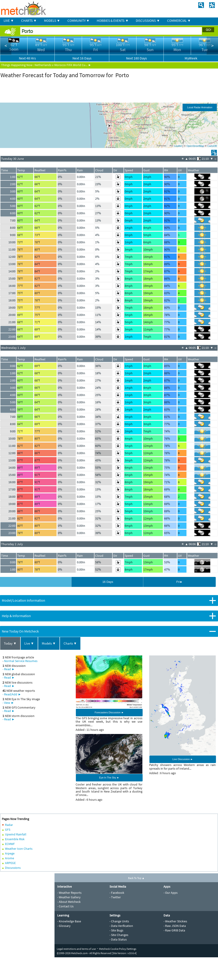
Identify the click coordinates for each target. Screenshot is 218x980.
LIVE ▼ (9, 21)
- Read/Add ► (12, 694)
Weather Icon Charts (19, 849)
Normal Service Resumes (21, 661)
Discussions (13, 868)
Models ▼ (49, 643)
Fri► (179, 582)
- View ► (8, 703)
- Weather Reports (69, 893)
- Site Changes (119, 935)
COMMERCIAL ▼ (179, 21)
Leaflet (178, 146)
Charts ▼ (70, 643)
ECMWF (10, 844)
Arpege (10, 853)
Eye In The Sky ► (109, 778)
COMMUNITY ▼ (79, 21)
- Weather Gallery (69, 897)
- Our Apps (171, 893)
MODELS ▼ (52, 21)
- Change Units (119, 921)
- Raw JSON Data (175, 926)
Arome (10, 858)
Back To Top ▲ (136, 878)
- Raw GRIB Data (174, 930)
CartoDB (212, 146)
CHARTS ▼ (29, 21)
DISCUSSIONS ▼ (148, 21)
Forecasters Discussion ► (109, 712)
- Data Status (118, 939)
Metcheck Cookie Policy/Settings (118, 949)
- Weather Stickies (175, 921)
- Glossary (64, 926)
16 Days (108, 582)
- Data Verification (121, 926)
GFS (8, 830)
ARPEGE (10, 863)
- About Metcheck (69, 902)
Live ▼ (29, 643)
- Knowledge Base (69, 921)
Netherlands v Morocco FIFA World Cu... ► (63, 65)
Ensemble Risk (15, 839)
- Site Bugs (116, 930)
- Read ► (9, 669)
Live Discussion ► (183, 759)
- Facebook (117, 893)
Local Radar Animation (200, 107)
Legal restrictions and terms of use (76, 949)
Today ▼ (10, 643)
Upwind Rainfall (16, 834)
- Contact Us (65, 906)
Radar (9, 825)
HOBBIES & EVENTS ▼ (113, 21)
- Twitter (115, 897)
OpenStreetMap (195, 146)
